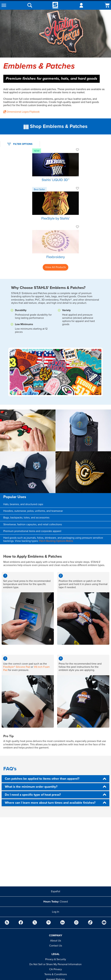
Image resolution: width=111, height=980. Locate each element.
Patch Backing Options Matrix (56, 541)
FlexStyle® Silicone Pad (17, 667)
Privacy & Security (56, 959)
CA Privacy (55, 969)
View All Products (55, 267)
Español (56, 891)
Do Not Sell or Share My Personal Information (55, 964)
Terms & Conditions (56, 974)
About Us (56, 941)
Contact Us (56, 946)
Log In (56, 912)
